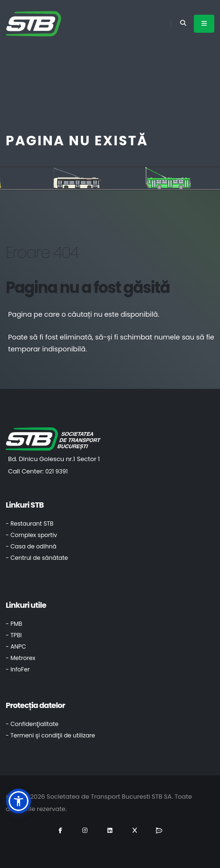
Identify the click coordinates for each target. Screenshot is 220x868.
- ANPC (16, 646)
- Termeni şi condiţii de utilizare (50, 735)
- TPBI (14, 635)
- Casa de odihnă (31, 546)
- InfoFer (18, 669)
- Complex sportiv (31, 535)
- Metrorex (20, 658)
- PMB (14, 624)
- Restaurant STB (30, 524)
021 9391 (57, 471)
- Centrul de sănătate (37, 558)
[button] (19, 801)
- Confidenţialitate (32, 724)
